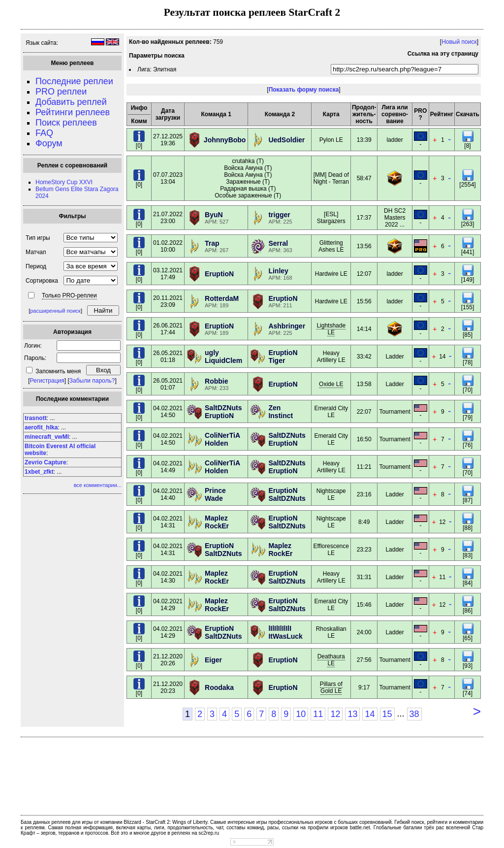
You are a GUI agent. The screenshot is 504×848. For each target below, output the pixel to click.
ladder (394, 140)
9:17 (364, 687)
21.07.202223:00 (168, 218)
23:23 (364, 550)
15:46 (364, 605)
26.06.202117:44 (168, 329)
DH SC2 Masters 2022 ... (395, 218)
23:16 (364, 494)
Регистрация (47, 381)
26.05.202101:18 (168, 357)
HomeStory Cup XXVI (64, 182)
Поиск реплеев (66, 123)
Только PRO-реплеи (69, 295)
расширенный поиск (55, 311)
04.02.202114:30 (168, 577)
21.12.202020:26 (168, 660)
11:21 (364, 467)
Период (36, 266)
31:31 (364, 577)
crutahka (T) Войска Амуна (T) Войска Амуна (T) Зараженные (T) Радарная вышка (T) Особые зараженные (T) (248, 178)
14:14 (364, 329)
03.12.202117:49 (168, 274)
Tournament (394, 412)
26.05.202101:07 (168, 384)
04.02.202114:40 (168, 494)
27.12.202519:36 (168, 140)
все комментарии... (98, 485)
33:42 (364, 357)
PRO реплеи (61, 92)
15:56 (364, 301)
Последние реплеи (74, 81)
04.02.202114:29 (168, 605)
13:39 (364, 140)
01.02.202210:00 (168, 246)
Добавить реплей (71, 102)
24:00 (364, 632)
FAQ (44, 133)
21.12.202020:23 (168, 687)
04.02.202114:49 (168, 467)
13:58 (364, 384)
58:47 (364, 178)
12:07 (364, 274)
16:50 (364, 439)
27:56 (364, 660)
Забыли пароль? (92, 381)
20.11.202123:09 (168, 301)
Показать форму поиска (304, 90)
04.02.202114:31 (168, 522)
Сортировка (42, 281)
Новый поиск (459, 42)
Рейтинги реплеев (73, 112)
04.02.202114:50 (168, 412)
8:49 (364, 522)
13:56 (364, 246)
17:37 (364, 218)
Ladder (394, 357)
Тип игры (38, 238)
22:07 (364, 412)
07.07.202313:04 (168, 178)
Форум (49, 143)
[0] (139, 143)
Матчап (36, 252)
